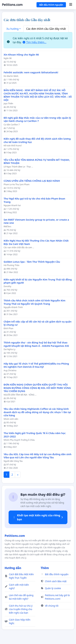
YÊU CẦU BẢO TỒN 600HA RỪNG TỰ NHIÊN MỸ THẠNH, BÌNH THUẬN (37, 161)
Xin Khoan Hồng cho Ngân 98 (21, 55)
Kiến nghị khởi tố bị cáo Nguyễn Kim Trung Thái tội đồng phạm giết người (38, 281)
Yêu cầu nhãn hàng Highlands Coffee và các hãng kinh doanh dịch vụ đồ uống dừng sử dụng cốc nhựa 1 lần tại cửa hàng (37, 412)
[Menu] (71, 5)
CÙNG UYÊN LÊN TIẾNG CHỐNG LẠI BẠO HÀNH (32, 181)
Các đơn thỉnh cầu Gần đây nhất (46, 29)
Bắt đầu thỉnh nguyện (51, 5)
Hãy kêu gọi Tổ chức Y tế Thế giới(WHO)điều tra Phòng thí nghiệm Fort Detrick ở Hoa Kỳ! (36, 365)
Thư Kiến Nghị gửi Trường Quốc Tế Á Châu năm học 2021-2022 (35, 435)
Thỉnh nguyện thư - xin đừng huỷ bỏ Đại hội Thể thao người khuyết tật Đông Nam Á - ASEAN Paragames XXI (36, 344)
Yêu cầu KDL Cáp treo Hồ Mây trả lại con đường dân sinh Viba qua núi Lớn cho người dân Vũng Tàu (38, 456)
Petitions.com (12, 5)
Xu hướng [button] (13, 29)
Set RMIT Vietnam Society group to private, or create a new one (36, 221)
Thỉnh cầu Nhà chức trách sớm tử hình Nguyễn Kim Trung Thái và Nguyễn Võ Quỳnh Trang (35, 302)
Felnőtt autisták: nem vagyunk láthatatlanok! (31, 72)
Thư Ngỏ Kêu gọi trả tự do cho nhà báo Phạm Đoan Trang (34, 200)
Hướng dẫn (13, 568)
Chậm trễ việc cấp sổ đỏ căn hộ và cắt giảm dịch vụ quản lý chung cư (38, 323)
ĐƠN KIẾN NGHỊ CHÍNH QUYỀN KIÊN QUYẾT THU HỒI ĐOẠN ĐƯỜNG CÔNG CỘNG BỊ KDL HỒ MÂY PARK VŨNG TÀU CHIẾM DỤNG (37, 388)
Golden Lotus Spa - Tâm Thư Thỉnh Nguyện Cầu (32, 262)
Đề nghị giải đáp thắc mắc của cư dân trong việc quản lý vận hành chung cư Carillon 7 (37, 119)
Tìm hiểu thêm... (34, 42)
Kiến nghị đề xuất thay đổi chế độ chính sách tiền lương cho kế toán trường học (37, 140)
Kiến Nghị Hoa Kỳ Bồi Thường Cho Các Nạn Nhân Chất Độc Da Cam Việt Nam (36, 242)
